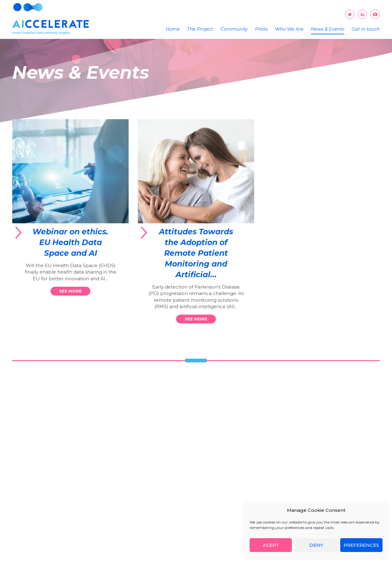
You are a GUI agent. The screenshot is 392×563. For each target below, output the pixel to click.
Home (173, 29)
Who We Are (289, 29)
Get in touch (366, 29)
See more (70, 291)
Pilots (261, 29)
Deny (316, 545)
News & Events (328, 29)
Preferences (361, 545)
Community (234, 29)
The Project (200, 29)
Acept (271, 545)
